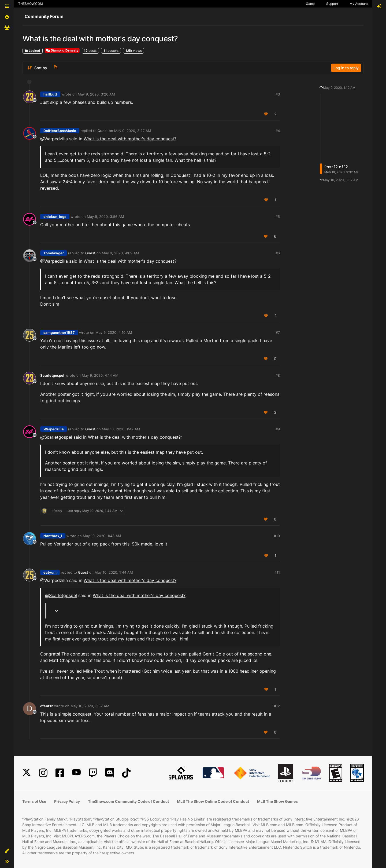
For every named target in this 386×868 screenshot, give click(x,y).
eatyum (50, 572)
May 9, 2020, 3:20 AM (96, 94)
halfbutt (50, 94)
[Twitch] (93, 773)
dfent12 (47, 706)
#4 (278, 131)
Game (310, 4)
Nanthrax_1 (53, 536)
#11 (277, 572)
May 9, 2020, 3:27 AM (133, 131)
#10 (277, 536)
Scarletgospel (52, 375)
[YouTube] (76, 773)
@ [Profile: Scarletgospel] (56, 437)
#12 (277, 706)
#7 (278, 332)
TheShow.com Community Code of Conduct (128, 801)
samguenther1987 (59, 332)
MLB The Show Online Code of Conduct (213, 801)
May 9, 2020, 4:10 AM (114, 332)
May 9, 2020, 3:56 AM (105, 217)
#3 (278, 94)
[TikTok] (126, 773)
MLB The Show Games (277, 801)
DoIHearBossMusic (60, 131)
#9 (278, 429)
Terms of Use (34, 801)
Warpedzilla (54, 429)
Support (332, 4)
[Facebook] (60, 773)
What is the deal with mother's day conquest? (130, 139)
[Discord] (110, 773)
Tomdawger (54, 253)
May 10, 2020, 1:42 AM (121, 429)
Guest (103, 131)
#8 (278, 375)
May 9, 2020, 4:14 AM (100, 375)
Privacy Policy (67, 801)
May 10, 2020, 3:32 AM (90, 706)
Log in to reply (346, 68)
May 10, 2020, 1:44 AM (114, 572)
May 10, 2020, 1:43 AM (102, 536)
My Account (359, 4)
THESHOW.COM (31, 4)
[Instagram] (43, 773)
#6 (278, 253)
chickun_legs (55, 217)
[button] (7, 851)
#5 (278, 217)
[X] (27, 773)
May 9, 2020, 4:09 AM (120, 253)
